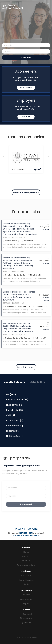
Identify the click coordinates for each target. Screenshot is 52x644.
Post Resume (26, 599)
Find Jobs (26, 58)
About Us (26, 561)
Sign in (26, 584)
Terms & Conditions (26, 565)
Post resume (26, 88)
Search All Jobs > (26, 367)
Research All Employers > (26, 192)
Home (26, 552)
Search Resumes (26, 580)
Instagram (28, 618)
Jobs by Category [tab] (15, 382)
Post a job (26, 117)
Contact (26, 556)
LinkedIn (28, 623)
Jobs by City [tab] (38, 382)
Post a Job (26, 576)
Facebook (28, 614)
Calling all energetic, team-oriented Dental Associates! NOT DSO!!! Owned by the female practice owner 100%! (19, 296)
